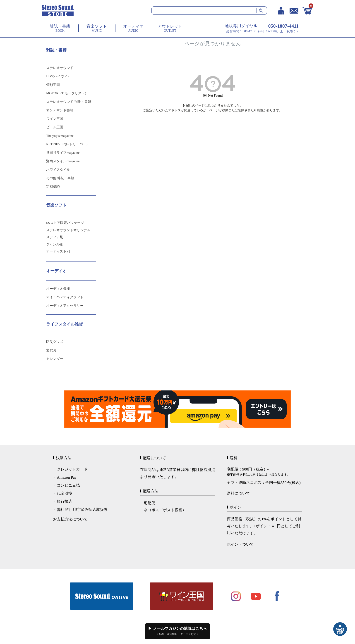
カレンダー (55, 359)
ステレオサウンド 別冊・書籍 (69, 102)
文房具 (51, 350)
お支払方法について (70, 519)
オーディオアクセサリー (65, 306)
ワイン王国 (55, 119)
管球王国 (53, 85)
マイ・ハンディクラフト (65, 297)
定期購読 (53, 187)
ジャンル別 (55, 244)
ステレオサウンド (60, 68)
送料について (238, 493)
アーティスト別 (58, 251)
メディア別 (55, 237)
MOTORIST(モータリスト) (66, 93)
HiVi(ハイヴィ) (57, 76)
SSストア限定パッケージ (65, 223)
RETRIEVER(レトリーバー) (67, 144)
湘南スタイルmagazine (63, 161)
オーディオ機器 (58, 289)
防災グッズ (55, 342)
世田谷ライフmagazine (63, 153)
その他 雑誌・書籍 (60, 178)
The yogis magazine (60, 136)
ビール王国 (55, 127)
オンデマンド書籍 (60, 110)
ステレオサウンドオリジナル (68, 230)
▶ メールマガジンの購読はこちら (177, 631)
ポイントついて (240, 544)
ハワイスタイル (58, 170)
